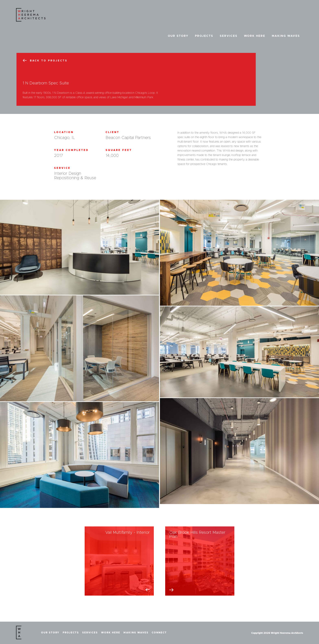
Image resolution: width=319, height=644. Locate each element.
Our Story (178, 36)
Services (229, 36)
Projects (204, 36)
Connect (159, 633)
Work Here (255, 36)
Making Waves (286, 36)
